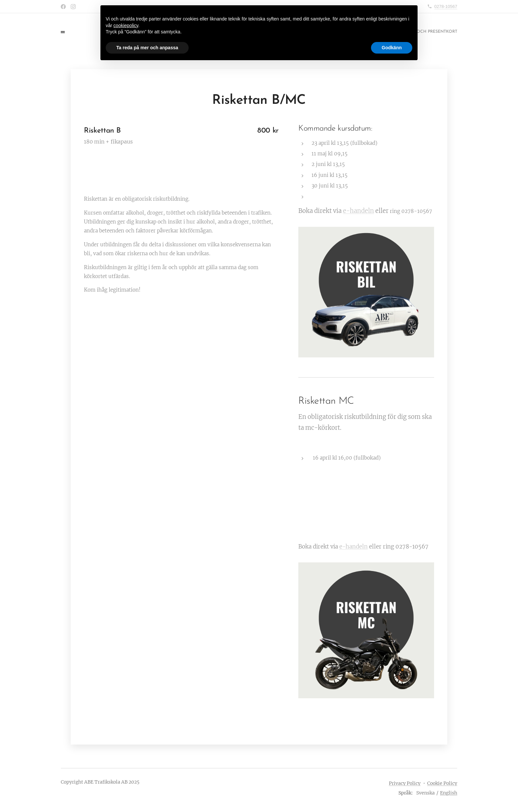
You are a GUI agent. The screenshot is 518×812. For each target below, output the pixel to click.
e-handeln (358, 211)
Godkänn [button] (392, 48)
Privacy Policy (405, 783)
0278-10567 (446, 6)
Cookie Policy (442, 783)
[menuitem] (424, 32)
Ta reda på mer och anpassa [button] (147, 48)
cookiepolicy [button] (126, 25)
